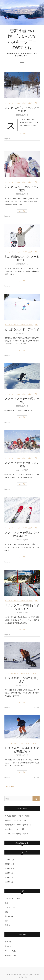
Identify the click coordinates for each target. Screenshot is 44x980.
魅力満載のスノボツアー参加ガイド (22, 258)
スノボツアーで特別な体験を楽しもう (22, 607)
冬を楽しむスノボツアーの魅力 (22, 188)
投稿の (9, 946)
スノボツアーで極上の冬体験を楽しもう (22, 534)
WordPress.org (11, 955)
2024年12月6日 (22, 540)
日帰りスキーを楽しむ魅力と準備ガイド (22, 749)
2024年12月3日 (22, 613)
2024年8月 (9, 877)
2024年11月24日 (22, 685)
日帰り (29, 673)
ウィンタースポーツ (11, 103)
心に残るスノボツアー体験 (22, 329)
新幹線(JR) (9, 916)
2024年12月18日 (22, 264)
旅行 (31, 103)
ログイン (8, 942)
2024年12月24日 (22, 115)
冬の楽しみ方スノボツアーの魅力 (22, 109)
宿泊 (7, 912)
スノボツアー (24, 103)
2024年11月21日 (22, 755)
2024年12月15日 (22, 333)
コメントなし (35, 707)
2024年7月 (9, 882)
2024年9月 (9, 873)
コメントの (11, 951)
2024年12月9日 (22, 470)
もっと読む (22, 134)
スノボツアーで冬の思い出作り (22, 400)
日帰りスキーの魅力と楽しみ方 (22, 680)
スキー (23, 673)
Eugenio (7, 139)
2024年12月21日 (22, 194)
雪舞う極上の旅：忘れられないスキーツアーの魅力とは (22, 39)
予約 (36, 103)
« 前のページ (9, 786)
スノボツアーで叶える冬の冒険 (22, 464)
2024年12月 (10, 860)
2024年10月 (10, 868)
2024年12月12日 (22, 406)
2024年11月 (10, 864)
